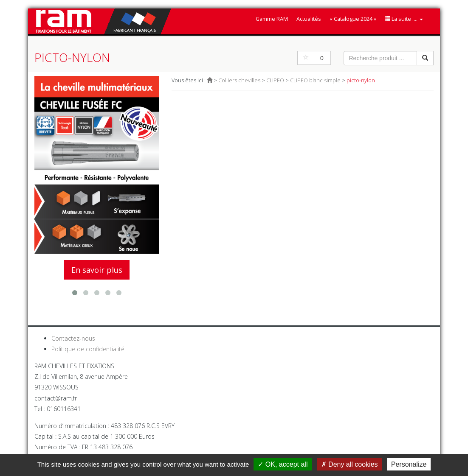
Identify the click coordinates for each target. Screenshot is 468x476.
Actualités (309, 19)
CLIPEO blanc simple (315, 80)
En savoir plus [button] (97, 270)
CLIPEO (275, 80)
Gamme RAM (272, 19)
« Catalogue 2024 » (353, 19)
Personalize (409, 464)
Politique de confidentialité (88, 349)
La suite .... (404, 19)
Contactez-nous (73, 338)
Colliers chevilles (239, 80)
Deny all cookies (350, 464)
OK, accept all (283, 464)
